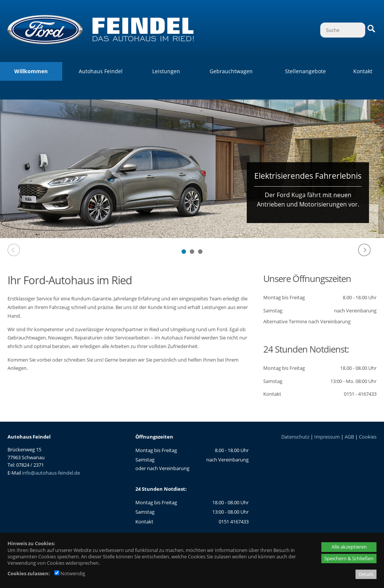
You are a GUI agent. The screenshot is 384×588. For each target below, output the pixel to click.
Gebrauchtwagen (231, 71)
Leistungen (166, 71)
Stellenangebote (305, 71)
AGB (349, 437)
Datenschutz (295, 437)
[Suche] (343, 30)
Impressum (327, 437)
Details (366, 574)
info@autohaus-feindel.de (51, 473)
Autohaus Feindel (101, 71)
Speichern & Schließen (349, 558)
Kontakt (363, 71)
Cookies (368, 437)
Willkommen (31, 71)
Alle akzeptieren (349, 547)
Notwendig (70, 573)
